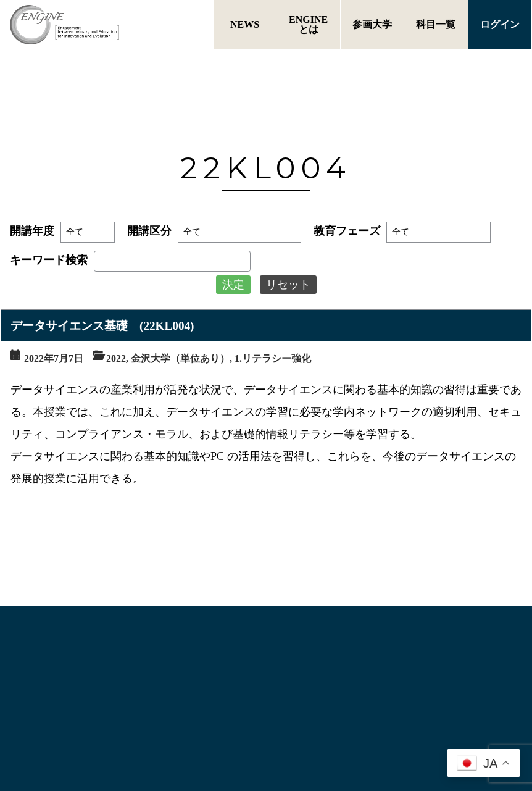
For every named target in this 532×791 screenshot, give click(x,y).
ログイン (500, 24)
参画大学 (372, 24)
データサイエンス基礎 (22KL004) (102, 326)
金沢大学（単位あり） (180, 358)
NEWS (245, 24)
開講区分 (149, 231)
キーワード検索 (49, 260)
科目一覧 (436, 24)
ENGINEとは (308, 24)
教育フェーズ (347, 231)
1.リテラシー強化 (273, 358)
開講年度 (32, 231)
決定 (233, 285)
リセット (288, 285)
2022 (116, 358)
